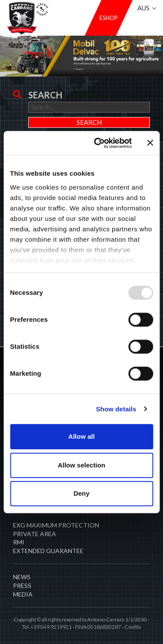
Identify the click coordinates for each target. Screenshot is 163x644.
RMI (19, 542)
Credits (133, 627)
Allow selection (81, 465)
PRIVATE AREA (35, 534)
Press (22, 586)
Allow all (81, 436)
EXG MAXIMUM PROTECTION (56, 525)
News (22, 577)
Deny (81, 493)
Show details (116, 409)
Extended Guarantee (48, 551)
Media (23, 594)
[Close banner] (150, 143)
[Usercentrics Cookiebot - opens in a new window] (98, 143)
